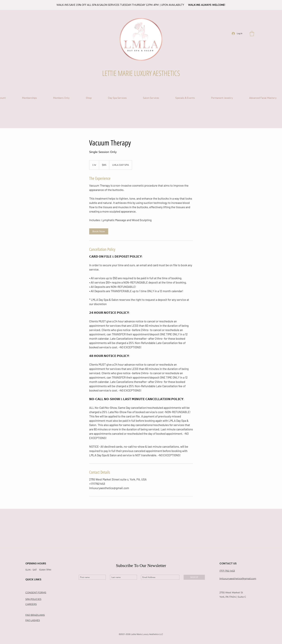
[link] (99, 231)
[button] (252, 34)
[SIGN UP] (194, 577)
